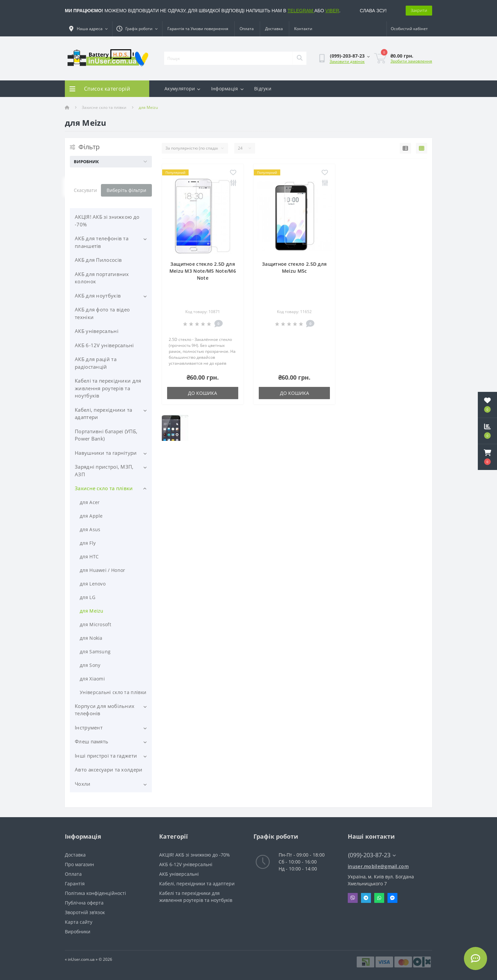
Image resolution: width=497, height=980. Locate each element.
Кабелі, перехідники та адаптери (104, 414)
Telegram (366, 898)
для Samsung (95, 652)
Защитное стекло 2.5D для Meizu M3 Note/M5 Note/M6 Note (203, 271)
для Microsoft (95, 624)
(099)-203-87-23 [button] (372, 855)
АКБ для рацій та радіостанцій (96, 363)
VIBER (332, 11)
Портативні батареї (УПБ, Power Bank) (106, 435)
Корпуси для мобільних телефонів (105, 710)
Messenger (392, 898)
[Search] (299, 58)
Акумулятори (182, 89)
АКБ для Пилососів (98, 260)
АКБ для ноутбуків (98, 296)
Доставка (274, 29)
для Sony (90, 665)
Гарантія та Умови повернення (198, 29)
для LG (88, 597)
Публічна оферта (84, 903)
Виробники (78, 932)
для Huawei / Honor (102, 570)
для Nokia (91, 638)
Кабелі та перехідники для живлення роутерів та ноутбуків (108, 388)
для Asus (90, 529)
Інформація (227, 89)
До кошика (203, 393)
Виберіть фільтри (126, 190)
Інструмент (89, 727)
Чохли (83, 784)
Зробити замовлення (411, 61)
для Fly (88, 543)
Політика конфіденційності (95, 893)
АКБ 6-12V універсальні (104, 345)
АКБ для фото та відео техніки (102, 313)
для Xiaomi (92, 679)
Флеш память (91, 741)
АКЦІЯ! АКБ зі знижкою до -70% (107, 221)
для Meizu (92, 611)
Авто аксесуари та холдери (109, 770)
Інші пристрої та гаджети (106, 756)
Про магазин (79, 864)
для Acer (90, 502)
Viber (353, 898)
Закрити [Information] (419, 10)
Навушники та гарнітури (106, 453)
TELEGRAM (301, 11)
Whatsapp (379, 898)
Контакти (303, 29)
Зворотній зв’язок (85, 912)
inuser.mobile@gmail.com (378, 866)
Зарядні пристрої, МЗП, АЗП (104, 470)
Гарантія (75, 884)
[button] (487, 457)
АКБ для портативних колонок (102, 278)
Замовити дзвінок (347, 61)
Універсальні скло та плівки (113, 692)
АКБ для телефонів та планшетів (102, 242)
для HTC (89, 557)
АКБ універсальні (97, 331)
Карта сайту (79, 922)
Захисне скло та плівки (104, 107)
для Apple (91, 516)
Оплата (247, 29)
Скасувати (85, 190)
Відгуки (263, 89)
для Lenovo (93, 584)
